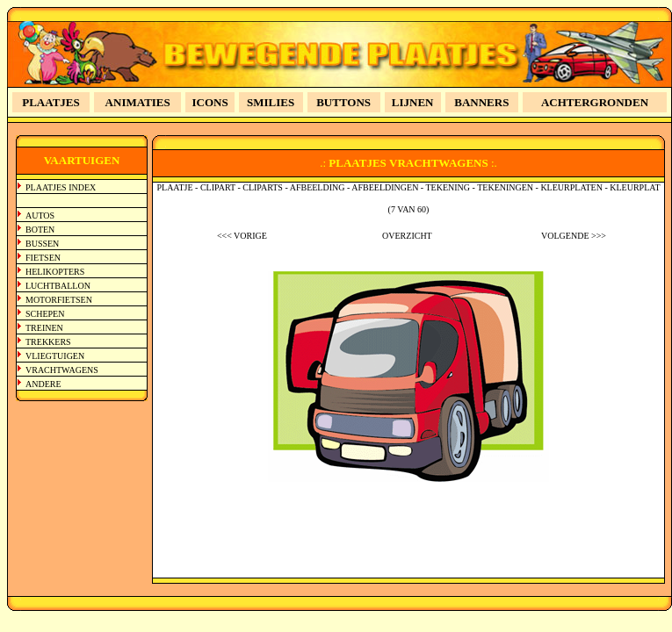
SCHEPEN (45, 314)
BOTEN (40, 230)
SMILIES (271, 102)
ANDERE (43, 384)
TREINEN (44, 328)
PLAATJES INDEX (61, 187)
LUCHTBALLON (58, 286)
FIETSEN (43, 258)
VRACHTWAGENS (62, 370)
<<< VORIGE (242, 236)
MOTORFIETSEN (59, 300)
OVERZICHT (407, 236)
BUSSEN (42, 244)
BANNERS (481, 102)
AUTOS (40, 215)
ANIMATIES (138, 102)
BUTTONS (343, 102)
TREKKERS (48, 342)
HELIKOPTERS (55, 272)
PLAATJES (51, 102)
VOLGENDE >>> (574, 236)
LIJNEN (413, 102)
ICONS (210, 102)
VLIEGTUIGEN (55, 356)
